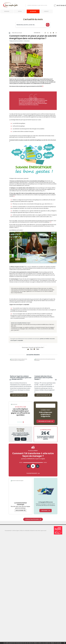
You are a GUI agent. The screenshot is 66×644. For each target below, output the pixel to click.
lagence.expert (44, 531)
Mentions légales (16, 531)
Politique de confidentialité (25, 531)
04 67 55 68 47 (61, 5)
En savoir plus (58, 643)
